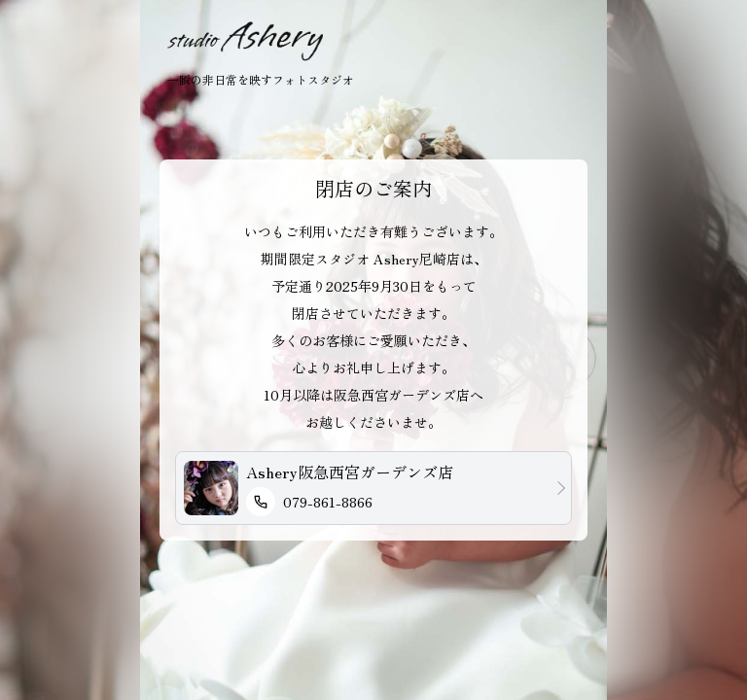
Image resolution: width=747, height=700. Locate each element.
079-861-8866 (309, 502)
